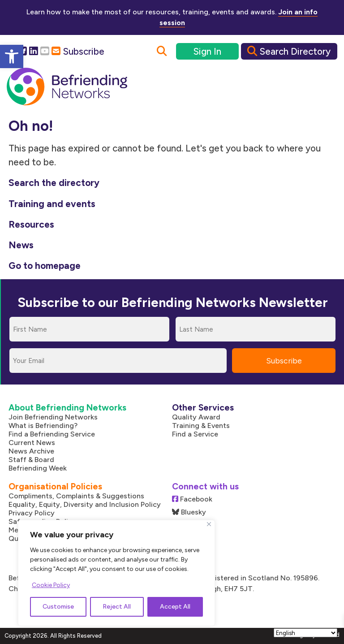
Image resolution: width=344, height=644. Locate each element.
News (21, 245)
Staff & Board (31, 460)
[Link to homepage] (67, 87)
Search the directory (54, 183)
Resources (31, 224)
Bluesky (189, 512)
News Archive (31, 451)
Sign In (207, 51)
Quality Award (196, 417)
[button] (12, 56)
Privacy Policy (32, 513)
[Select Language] (305, 633)
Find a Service (195, 434)
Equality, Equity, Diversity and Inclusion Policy (85, 504)
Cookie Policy (51, 585)
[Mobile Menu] (318, 87)
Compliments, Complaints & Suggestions (76, 496)
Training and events (52, 204)
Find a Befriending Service (52, 434)
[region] (116, 573)
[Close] (209, 524)
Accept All (175, 607)
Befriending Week (38, 468)
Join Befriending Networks (53, 417)
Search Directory (289, 51)
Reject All (117, 607)
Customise (58, 607)
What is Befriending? (43, 426)
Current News (32, 443)
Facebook (192, 499)
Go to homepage (45, 266)
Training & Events (201, 426)
